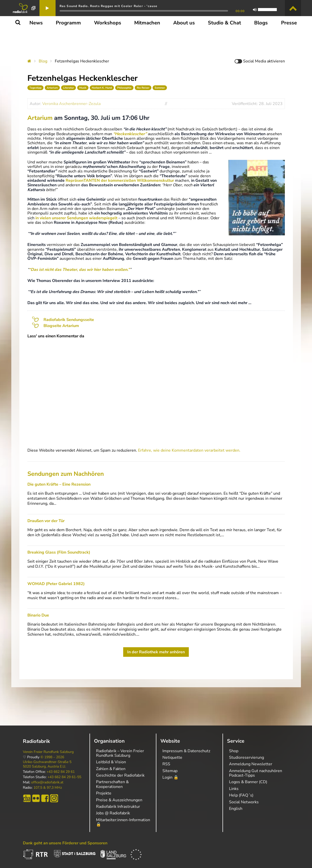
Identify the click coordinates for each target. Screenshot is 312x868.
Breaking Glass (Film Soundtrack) (59, 552)
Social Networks (244, 802)
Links (234, 789)
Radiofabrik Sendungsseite (69, 320)
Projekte (104, 793)
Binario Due (38, 615)
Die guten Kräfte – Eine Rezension (59, 484)
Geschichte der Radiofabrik (120, 775)
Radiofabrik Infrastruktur (118, 807)
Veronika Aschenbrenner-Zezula (71, 104)
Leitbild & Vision (111, 762)
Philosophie (124, 88)
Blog (43, 61)
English (236, 809)
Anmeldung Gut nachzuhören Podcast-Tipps (256, 773)
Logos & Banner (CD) (248, 782)
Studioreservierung (247, 757)
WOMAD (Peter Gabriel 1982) (56, 584)
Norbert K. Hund (102, 88)
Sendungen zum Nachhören (66, 474)
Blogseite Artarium (61, 326)
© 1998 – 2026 (52, 757)
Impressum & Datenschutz (186, 751)
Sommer (160, 88)
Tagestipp (35, 88)
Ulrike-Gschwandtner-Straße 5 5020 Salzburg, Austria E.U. (47, 764)
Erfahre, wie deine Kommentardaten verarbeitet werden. (189, 450)
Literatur (69, 88)
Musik (83, 88)
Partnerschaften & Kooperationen (112, 784)
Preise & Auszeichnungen (119, 800)
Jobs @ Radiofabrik (113, 813)
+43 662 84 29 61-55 (64, 777)
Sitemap (170, 771)
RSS (166, 764)
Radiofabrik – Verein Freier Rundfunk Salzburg (120, 753)
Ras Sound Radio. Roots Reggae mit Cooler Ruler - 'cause (109, 6)
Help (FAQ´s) (241, 795)
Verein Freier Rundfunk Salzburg (48, 752)
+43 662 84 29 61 (61, 772)
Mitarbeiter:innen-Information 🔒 (123, 822)
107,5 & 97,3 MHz (48, 788)
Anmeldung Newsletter (251, 764)
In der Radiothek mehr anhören (156, 652)
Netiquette (172, 757)
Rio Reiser (143, 88)
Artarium (52, 88)
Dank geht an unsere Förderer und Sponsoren (65, 843)
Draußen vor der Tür (46, 521)
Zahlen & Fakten (111, 769)
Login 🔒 (170, 777)
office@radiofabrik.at (47, 782)
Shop (234, 751)
